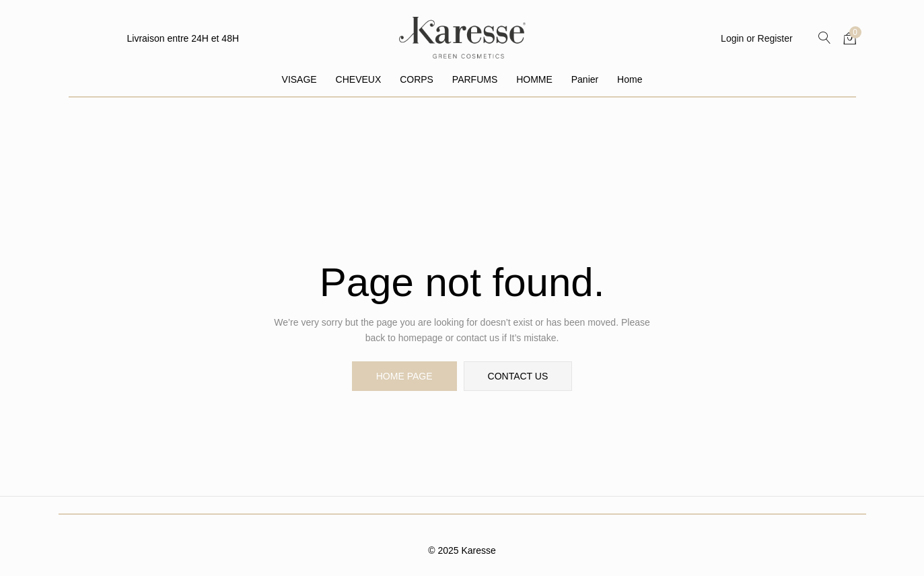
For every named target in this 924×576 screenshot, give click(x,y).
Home (630, 79)
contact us (518, 376)
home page (404, 376)
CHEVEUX (359, 79)
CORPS (417, 79)
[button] (850, 38)
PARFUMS (475, 79)
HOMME (534, 79)
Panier (585, 79)
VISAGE (299, 79)
